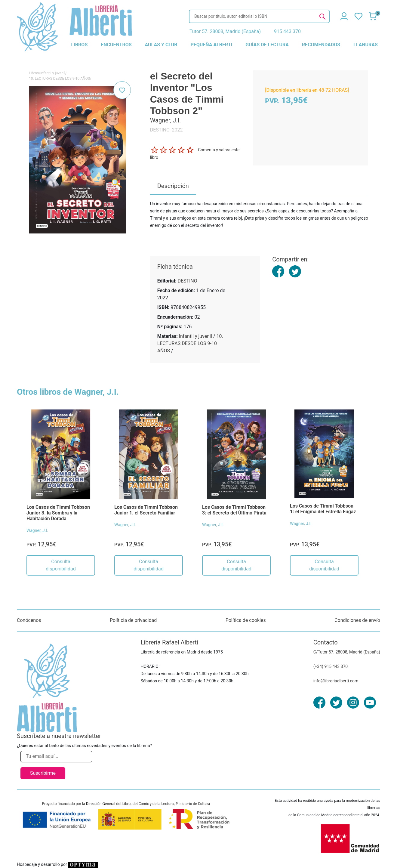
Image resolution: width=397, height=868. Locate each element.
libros (80, 45)
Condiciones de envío (357, 620)
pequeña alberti (211, 45)
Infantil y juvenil (53, 73)
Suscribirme (43, 773)
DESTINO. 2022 (166, 130)
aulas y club (161, 45)
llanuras (366, 45)
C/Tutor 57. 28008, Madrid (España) (347, 652)
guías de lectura (267, 45)
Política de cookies (246, 620)
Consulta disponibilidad (61, 565)
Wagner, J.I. (37, 530)
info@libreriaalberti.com (336, 681)
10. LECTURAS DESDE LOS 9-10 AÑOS (59, 79)
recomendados (321, 45)
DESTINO (187, 281)
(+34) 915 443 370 (331, 666)
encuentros (116, 45)
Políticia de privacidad (133, 620)
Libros (34, 73)
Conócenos (29, 620)
